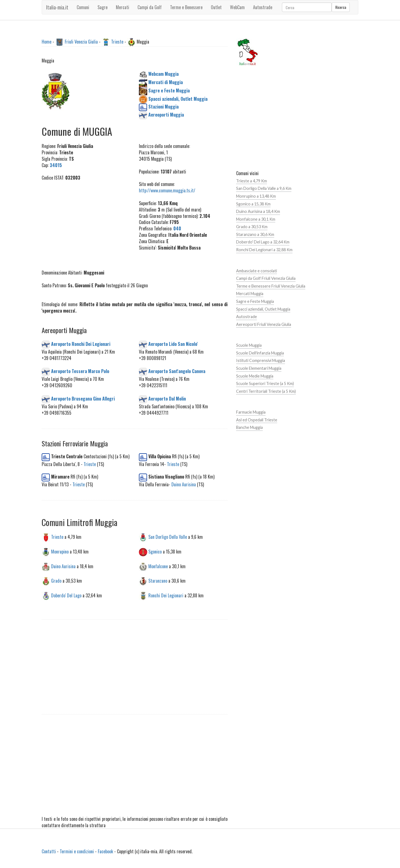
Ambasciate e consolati (257, 271)
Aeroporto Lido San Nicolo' (173, 344)
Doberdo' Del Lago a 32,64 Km (263, 242)
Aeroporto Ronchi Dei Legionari (81, 344)
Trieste (117, 42)
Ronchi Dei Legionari (166, 595)
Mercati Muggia (250, 294)
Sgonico (155, 551)
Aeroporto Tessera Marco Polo (80, 371)
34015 (56, 165)
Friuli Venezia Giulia (81, 42)
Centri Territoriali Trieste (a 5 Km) (266, 391)
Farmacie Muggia (251, 412)
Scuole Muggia (249, 345)
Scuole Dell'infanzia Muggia (260, 353)
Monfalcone (158, 566)
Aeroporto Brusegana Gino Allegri (83, 398)
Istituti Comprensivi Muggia (261, 360)
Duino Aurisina (184, 484)
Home (47, 42)
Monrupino (60, 551)
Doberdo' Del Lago (66, 595)
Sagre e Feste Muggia (255, 301)
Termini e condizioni (77, 851)
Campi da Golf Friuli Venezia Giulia (266, 278)
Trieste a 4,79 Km (252, 181)
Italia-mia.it (57, 7)
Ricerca (341, 7)
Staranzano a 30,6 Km (255, 234)
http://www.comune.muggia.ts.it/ (167, 190)
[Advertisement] (86, 222)
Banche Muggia (249, 427)
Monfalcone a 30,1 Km (256, 219)
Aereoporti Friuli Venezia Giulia (264, 324)
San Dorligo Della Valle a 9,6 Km (264, 188)
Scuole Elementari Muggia (259, 368)
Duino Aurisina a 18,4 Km (258, 211)
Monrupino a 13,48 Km (256, 196)
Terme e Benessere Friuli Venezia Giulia (271, 286)
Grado (56, 581)
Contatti (49, 851)
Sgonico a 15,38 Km (253, 204)
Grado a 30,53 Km (252, 227)
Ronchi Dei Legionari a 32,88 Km (264, 250)
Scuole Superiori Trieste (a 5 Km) (265, 383)
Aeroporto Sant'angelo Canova (177, 371)
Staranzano (158, 581)
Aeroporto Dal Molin (167, 398)
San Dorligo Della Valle (168, 537)
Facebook (105, 851)
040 (177, 228)
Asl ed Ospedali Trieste (257, 420)
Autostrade (247, 317)
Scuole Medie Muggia (255, 376)
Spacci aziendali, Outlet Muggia (263, 309)
